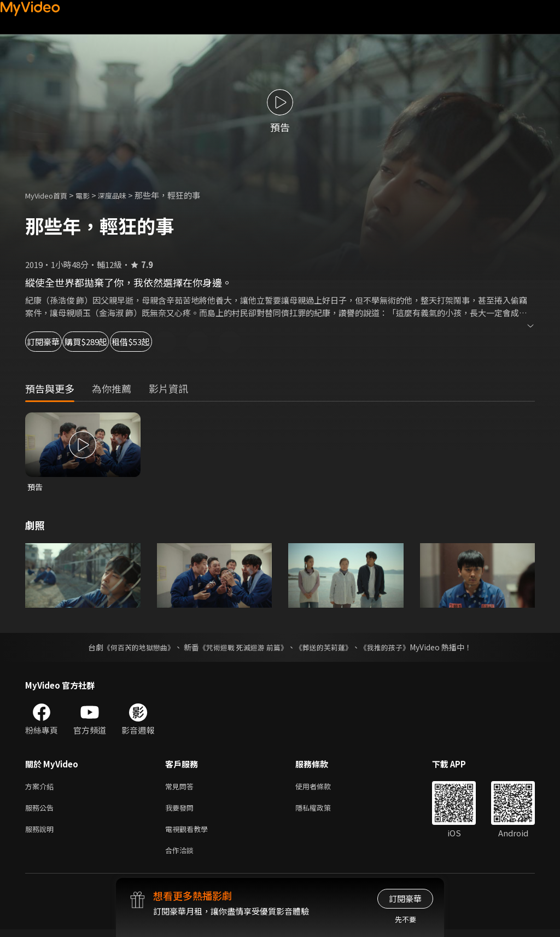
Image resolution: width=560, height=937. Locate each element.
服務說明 (42, 834)
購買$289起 (129, 342)
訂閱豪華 (55, 342)
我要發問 (182, 811)
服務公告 (42, 811)
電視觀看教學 (190, 834)
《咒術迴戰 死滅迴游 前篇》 (242, 648)
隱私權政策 (322, 811)
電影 (91, 195)
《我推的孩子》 (393, 648)
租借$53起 (206, 342)
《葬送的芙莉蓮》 (328, 648)
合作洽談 (182, 857)
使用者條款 (322, 788)
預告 (36, 487)
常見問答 (182, 788)
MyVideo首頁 (50, 195)
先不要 (406, 919)
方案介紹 (42, 788)
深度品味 (124, 195)
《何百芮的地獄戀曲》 (132, 648)
